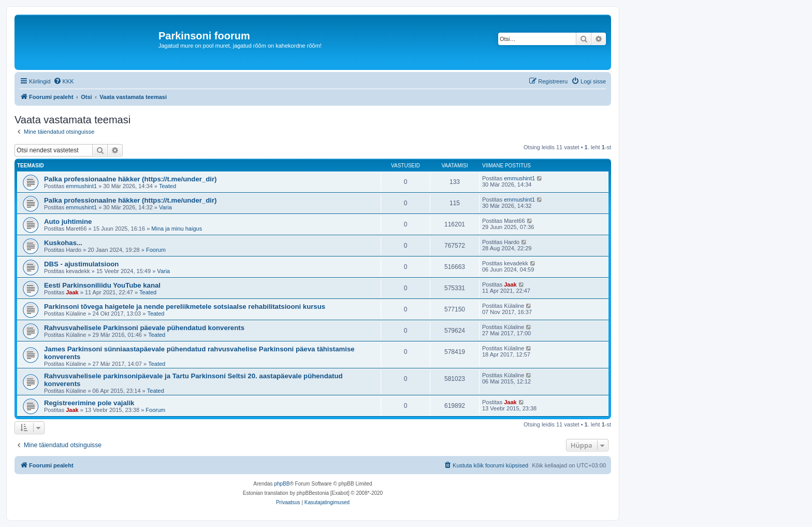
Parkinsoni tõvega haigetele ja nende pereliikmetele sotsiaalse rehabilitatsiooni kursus (185, 307)
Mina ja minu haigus (177, 229)
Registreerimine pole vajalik (89, 403)
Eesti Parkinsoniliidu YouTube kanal (102, 285)
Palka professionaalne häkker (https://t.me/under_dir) (130, 179)
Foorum (156, 250)
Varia (165, 207)
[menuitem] (64, 81)
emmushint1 (81, 186)
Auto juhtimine (68, 222)
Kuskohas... (63, 243)
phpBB (282, 484)
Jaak (72, 292)
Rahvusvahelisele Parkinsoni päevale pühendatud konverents (144, 328)
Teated (168, 186)
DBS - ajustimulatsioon (81, 264)
